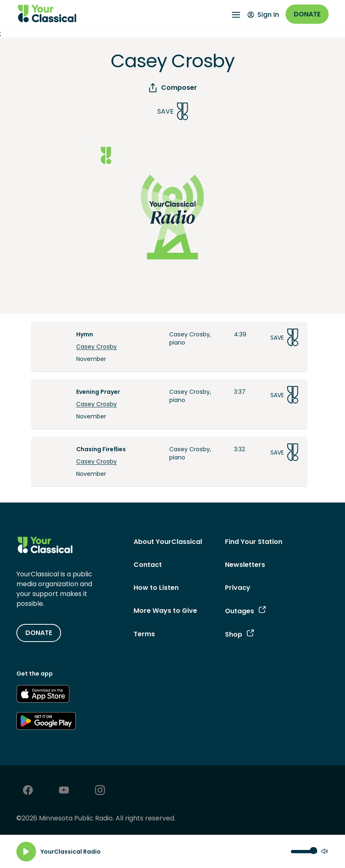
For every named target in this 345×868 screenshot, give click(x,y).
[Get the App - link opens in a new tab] (43, 695)
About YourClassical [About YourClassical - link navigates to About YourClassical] (168, 542)
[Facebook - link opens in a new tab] (28, 791)
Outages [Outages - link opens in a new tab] (245, 611)
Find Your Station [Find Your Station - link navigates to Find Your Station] (254, 542)
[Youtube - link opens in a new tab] (64, 791)
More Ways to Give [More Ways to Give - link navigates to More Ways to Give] (165, 611)
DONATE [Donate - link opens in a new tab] (39, 633)
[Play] (26, 852)
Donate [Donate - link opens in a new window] (307, 14)
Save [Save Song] (173, 111)
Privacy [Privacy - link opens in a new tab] (238, 588)
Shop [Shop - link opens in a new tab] (239, 634)
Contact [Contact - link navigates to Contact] (148, 565)
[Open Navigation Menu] (236, 15)
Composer (172, 88)
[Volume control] (304, 852)
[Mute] (325, 852)
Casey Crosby (96, 347)
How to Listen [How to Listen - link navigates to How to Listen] (156, 588)
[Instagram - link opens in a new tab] (100, 791)
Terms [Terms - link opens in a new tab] (144, 634)
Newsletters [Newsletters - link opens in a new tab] (245, 565)
